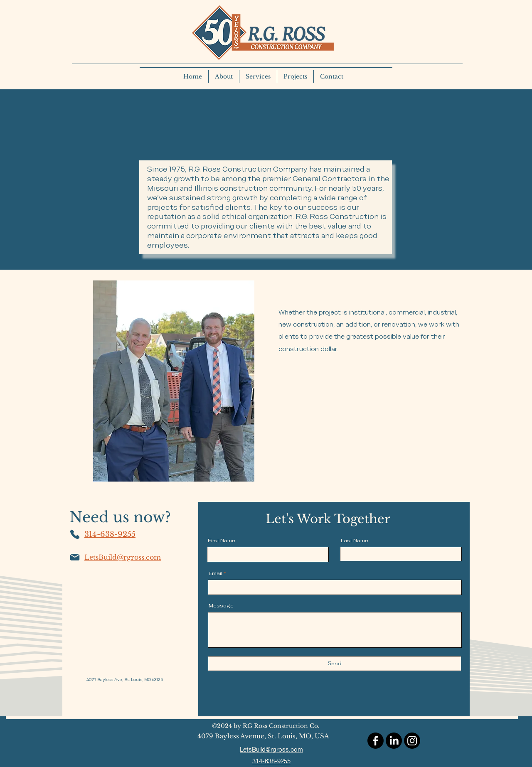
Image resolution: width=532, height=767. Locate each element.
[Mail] (75, 557)
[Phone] (75, 534)
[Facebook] (376, 741)
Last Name (355, 541)
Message (221, 606)
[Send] (335, 664)
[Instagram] (412, 741)
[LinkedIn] (394, 741)
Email (216, 573)
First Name (222, 541)
